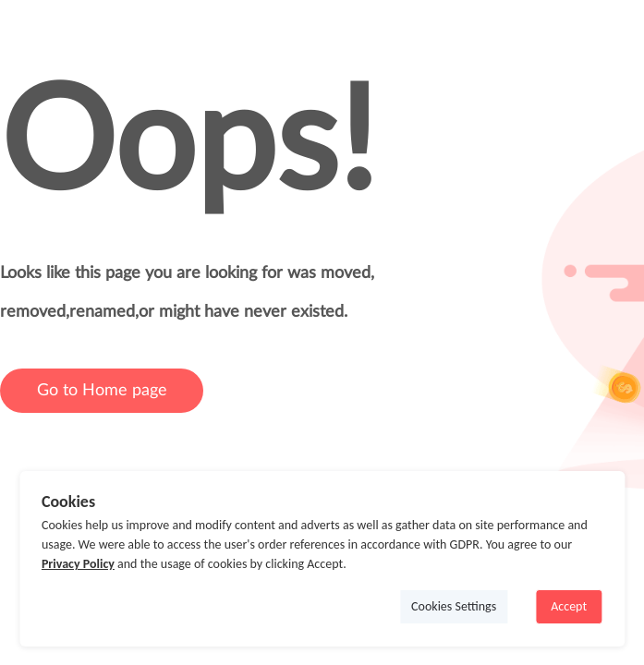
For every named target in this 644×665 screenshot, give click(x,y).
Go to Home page (102, 391)
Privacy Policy (78, 564)
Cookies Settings (454, 606)
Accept (569, 606)
